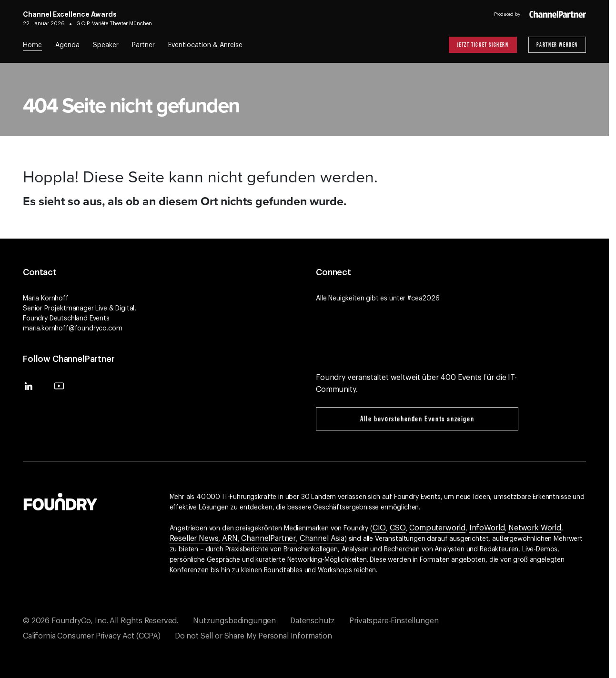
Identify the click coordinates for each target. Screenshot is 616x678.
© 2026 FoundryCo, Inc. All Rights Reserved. (101, 621)
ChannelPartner (268, 538)
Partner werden (557, 45)
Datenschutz (313, 621)
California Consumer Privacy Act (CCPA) (92, 636)
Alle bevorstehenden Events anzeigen (417, 419)
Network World (535, 528)
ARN (230, 538)
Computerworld (437, 528)
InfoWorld (487, 528)
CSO (398, 528)
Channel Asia (322, 538)
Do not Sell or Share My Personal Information (253, 636)
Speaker (106, 45)
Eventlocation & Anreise (205, 45)
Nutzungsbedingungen (234, 621)
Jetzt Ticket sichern (483, 45)
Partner (143, 45)
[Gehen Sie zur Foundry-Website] (61, 500)
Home (32, 45)
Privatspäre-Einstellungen (394, 621)
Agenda (67, 45)
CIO (379, 528)
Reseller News (194, 538)
